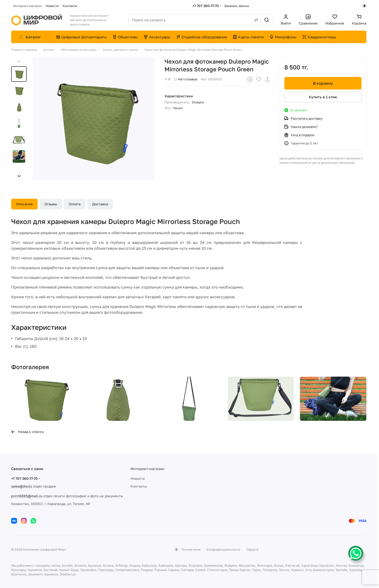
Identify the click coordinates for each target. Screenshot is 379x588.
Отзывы (51, 204)
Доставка (100, 204)
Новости (138, 478)
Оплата (75, 204)
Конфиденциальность (223, 549)
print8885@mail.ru (27, 496)
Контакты (139, 486)
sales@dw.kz (22, 486)
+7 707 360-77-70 (206, 6)
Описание (24, 204)
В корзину (323, 83)
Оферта (252, 549)
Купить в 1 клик (323, 97)
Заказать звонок (237, 6)
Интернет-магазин (147, 469)
